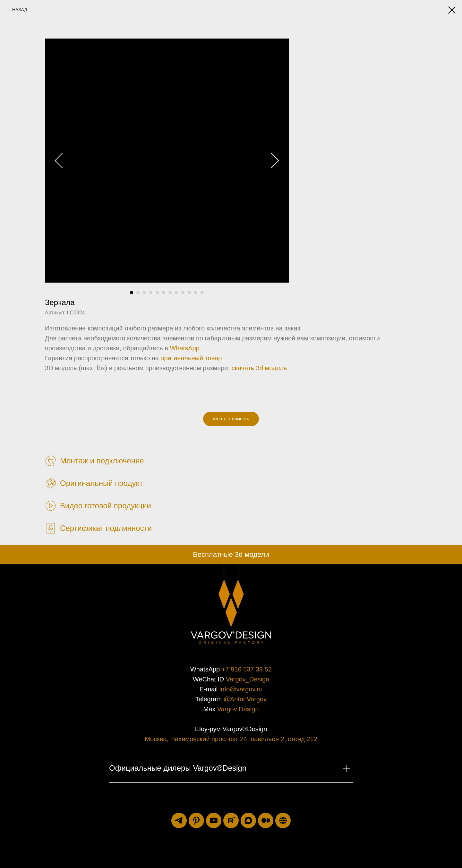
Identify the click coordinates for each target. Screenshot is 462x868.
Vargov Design (238, 709)
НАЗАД (20, 10)
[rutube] (231, 820)
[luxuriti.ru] (283, 820)
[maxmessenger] (248, 820)
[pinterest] (196, 820)
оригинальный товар (191, 358)
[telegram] (179, 820)
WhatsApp (184, 348)
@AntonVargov (245, 699)
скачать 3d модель (259, 368)
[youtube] (214, 820)
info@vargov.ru (241, 689)
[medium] (266, 820)
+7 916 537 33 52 (247, 669)
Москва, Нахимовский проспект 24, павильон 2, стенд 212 (231, 739)
